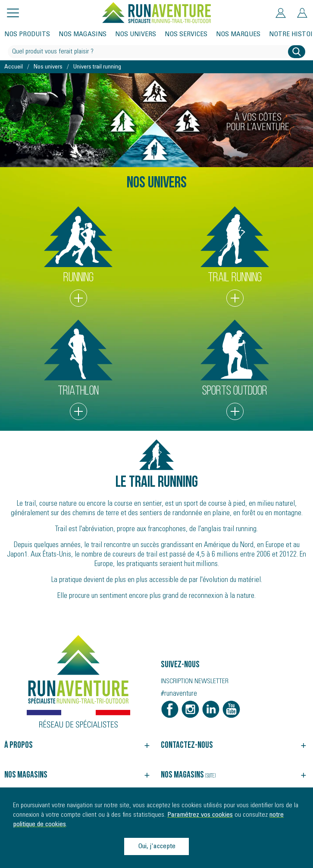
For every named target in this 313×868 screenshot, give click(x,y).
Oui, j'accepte (157, 846)
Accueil (14, 67)
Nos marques (238, 34)
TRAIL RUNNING (235, 257)
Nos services (186, 34)
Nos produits (27, 34)
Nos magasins (83, 34)
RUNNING (78, 257)
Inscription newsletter (195, 681)
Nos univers (136, 34)
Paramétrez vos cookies (200, 815)
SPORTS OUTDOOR (235, 370)
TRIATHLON (78, 370)
